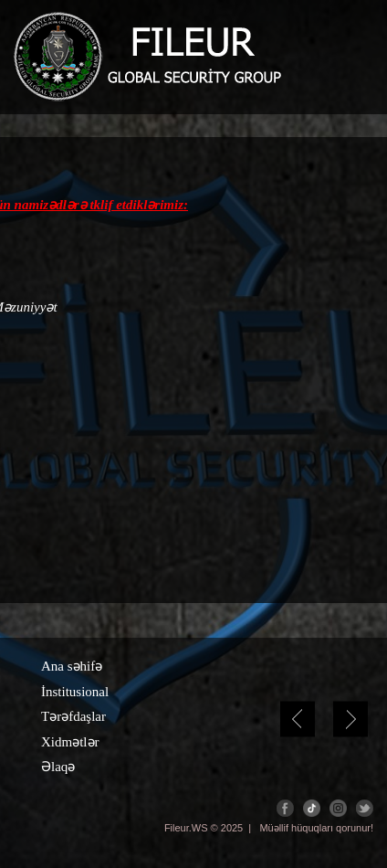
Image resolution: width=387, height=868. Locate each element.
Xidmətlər (70, 742)
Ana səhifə (72, 666)
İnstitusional (75, 692)
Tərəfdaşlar (73, 716)
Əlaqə (58, 767)
